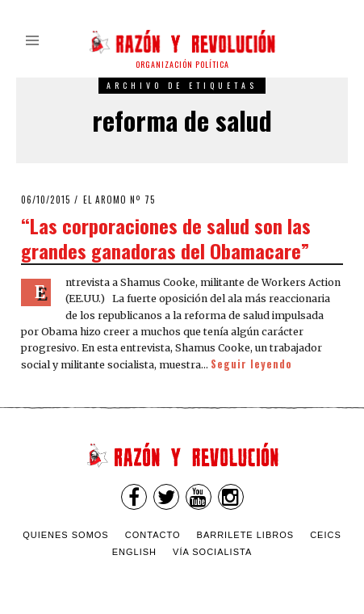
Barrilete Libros (246, 535)
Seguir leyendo (251, 364)
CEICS (326, 535)
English (134, 552)
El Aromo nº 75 (119, 200)
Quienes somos (66, 535)
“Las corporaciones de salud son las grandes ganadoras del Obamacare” (166, 238)
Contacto (153, 535)
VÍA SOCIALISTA (212, 552)
